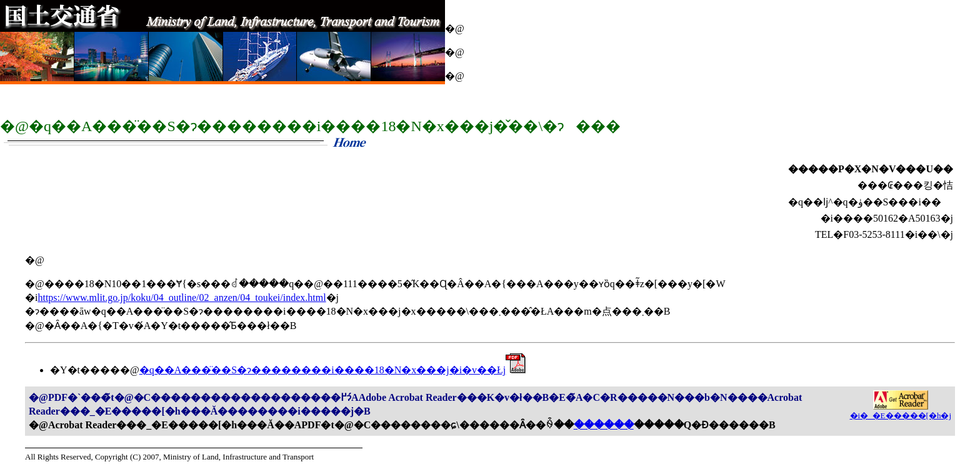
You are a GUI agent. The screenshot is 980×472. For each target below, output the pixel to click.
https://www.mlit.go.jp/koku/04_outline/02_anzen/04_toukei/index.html (182, 297)
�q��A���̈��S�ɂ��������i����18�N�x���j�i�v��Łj (333, 370)
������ (604, 425)
